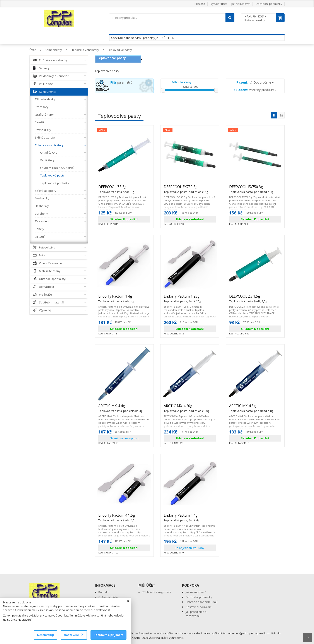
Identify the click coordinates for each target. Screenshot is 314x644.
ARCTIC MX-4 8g (251, 408)
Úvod (33, 50)
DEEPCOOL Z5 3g (116, 189)
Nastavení (73, 635)
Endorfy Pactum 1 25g (182, 298)
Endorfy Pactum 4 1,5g (117, 517)
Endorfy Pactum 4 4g (182, 517)
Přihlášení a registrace (157, 592)
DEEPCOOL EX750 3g (251, 189)
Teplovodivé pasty (120, 50)
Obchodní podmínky (269, 4)
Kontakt (103, 592)
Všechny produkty (255, 90)
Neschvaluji (45, 635)
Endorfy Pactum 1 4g (116, 298)
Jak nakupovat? (196, 592)
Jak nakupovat (241, 4)
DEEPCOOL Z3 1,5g (248, 298)
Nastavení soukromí (199, 607)
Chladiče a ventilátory (85, 50)
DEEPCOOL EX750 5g (186, 189)
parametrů (121, 82)
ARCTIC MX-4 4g (120, 408)
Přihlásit (200, 4)
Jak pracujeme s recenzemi (196, 614)
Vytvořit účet (219, 4)
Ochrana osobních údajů (202, 602)
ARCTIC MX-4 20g (187, 408)
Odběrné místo (108, 597)
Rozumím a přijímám (108, 635)
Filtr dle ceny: (182, 82)
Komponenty (53, 50)
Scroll (307, 637)
